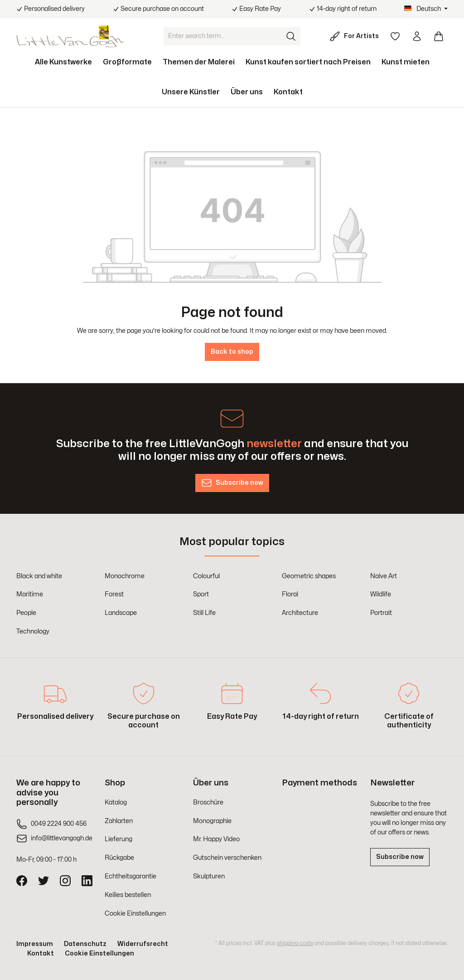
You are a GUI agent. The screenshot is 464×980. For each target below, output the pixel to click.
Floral (290, 594)
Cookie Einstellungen (135, 914)
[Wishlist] (395, 36)
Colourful (206, 576)
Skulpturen (209, 876)
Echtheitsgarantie (130, 876)
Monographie (212, 821)
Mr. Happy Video (216, 839)
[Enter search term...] (223, 36)
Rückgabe (119, 858)
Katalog (116, 802)
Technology (33, 631)
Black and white (39, 576)
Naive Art (384, 576)
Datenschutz (85, 944)
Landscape (121, 613)
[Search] (291, 36)
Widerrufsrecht (143, 944)
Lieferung (118, 839)
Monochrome (125, 576)
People (26, 613)
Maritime (30, 594)
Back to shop (232, 352)
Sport (201, 594)
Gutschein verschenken (227, 858)
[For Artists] (356, 36)
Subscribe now (400, 857)
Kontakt (41, 953)
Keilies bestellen (128, 895)
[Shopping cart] (439, 36)
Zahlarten (119, 821)
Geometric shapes (309, 576)
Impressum (35, 944)
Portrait (381, 613)
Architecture (300, 613)
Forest (114, 594)
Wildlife (381, 594)
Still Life (204, 613)
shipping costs (295, 943)
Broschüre (208, 802)
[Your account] (417, 36)
